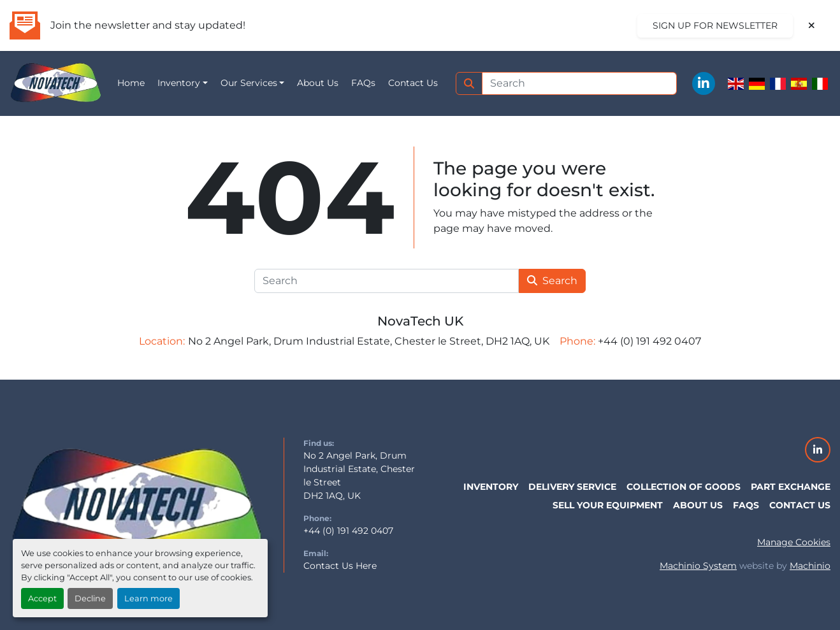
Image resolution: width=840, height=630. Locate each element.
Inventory (179, 83)
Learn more (148, 598)
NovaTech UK (420, 321)
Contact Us (413, 83)
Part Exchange (791, 487)
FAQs (363, 83)
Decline (90, 598)
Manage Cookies (794, 542)
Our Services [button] (249, 83)
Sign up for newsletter (715, 25)
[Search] (580, 83)
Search (552, 281)
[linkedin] (704, 83)
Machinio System (698, 566)
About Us (318, 83)
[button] (183, 83)
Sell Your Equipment (608, 505)
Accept (42, 598)
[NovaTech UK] (137, 504)
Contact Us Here (340, 566)
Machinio (810, 566)
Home (131, 83)
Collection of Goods (684, 487)
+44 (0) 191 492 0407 (348, 531)
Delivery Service (572, 487)
